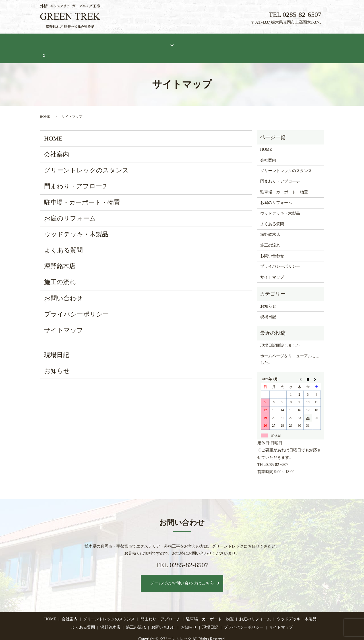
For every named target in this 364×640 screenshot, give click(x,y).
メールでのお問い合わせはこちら (182, 569)
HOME (50, 42)
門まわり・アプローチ (76, 172)
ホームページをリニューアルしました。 (290, 345)
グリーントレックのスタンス (112, 42)
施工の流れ (247, 42)
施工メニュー (157, 42)
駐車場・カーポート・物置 (82, 188)
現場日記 (272, 42)
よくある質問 (191, 42)
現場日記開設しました (280, 332)
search (321, 42)
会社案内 (71, 42)
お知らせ (57, 357)
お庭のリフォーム (70, 204)
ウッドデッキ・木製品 (76, 220)
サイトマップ (64, 316)
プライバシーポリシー (76, 300)
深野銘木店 (220, 42)
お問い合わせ (299, 42)
